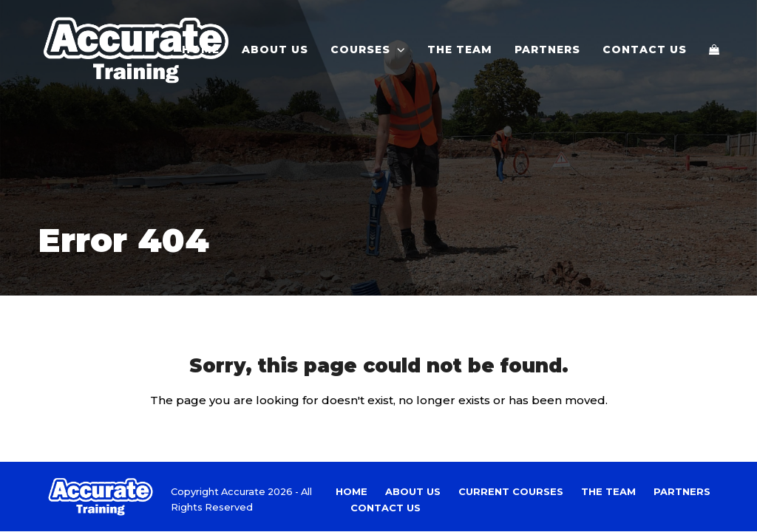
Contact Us (386, 508)
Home (352, 491)
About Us (413, 491)
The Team (608, 491)
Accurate (243, 491)
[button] (714, 50)
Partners (682, 491)
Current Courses (511, 491)
